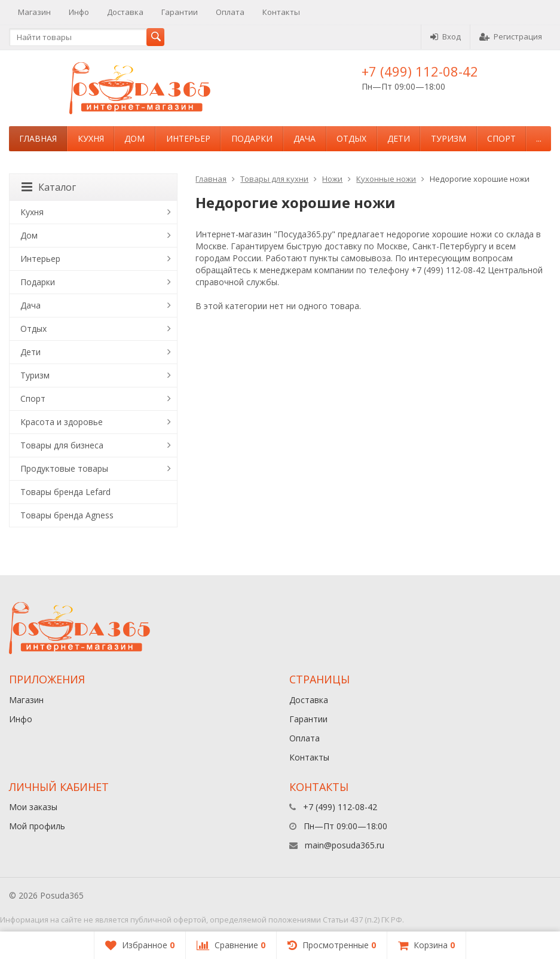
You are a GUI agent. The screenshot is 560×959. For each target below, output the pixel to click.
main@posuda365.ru (345, 845)
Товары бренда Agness (67, 515)
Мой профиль (37, 826)
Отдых (351, 138)
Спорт (501, 138)
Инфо (79, 12)
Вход (446, 36)
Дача (305, 138)
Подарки (252, 138)
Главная (38, 138)
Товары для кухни (274, 179)
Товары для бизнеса (62, 445)
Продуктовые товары (64, 468)
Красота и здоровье (62, 422)
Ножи (332, 179)
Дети (399, 138)
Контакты (281, 12)
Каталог (49, 187)
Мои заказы (33, 807)
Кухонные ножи (386, 179)
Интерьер (188, 138)
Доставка (125, 12)
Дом (134, 138)
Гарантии (180, 12)
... (539, 138)
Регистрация (511, 36)
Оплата (230, 12)
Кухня (91, 138)
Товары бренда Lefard (65, 492)
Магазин (34, 12)
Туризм (449, 138)
